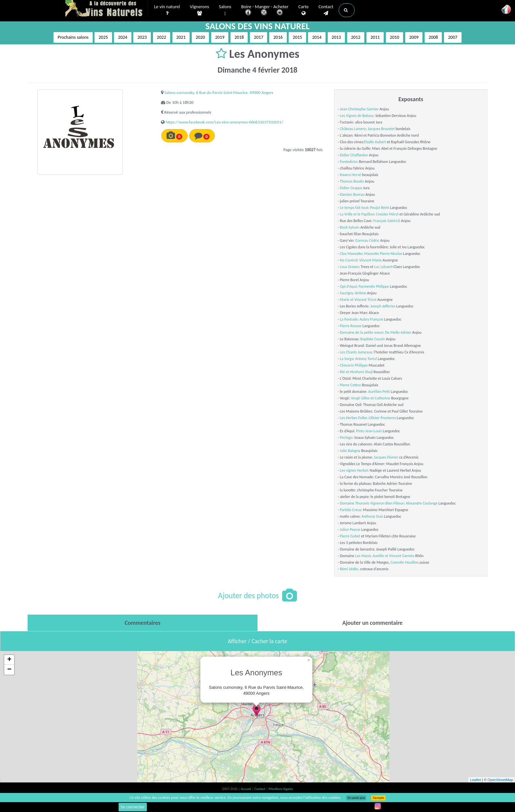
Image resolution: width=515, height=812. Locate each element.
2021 (181, 37)
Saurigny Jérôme (353, 293)
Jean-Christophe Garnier (359, 109)
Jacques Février (386, 457)
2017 (258, 37)
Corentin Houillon (405, 562)
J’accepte (378, 798)
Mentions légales (281, 789)
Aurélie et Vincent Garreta (394, 556)
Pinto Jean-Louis (369, 431)
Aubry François (371, 319)
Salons (225, 10)
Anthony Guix (372, 516)
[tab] (143, 623)
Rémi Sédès (349, 569)
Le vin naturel (167, 10)
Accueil (246, 789)
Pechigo (346, 438)
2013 (336, 37)
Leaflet (475, 780)
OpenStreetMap (500, 780)
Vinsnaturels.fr (106, 9)
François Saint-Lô (387, 221)
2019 (220, 37)
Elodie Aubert (375, 142)
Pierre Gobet (350, 536)
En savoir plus (356, 798)
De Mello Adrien (398, 332)
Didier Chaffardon (354, 155)
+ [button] (9, 660)
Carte (303, 10)
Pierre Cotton (351, 385)
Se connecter (133, 807)
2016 (278, 37)
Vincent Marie (370, 260)
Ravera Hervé (351, 175)
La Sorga (347, 359)
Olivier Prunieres (382, 418)
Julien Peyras (350, 530)
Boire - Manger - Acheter (265, 11)
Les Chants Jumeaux (356, 352)
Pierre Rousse (351, 326)
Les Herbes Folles (354, 418)
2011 (375, 37)
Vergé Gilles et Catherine (370, 398)
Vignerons (200, 10)
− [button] (9, 670)
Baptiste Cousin (373, 339)
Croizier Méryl (387, 214)
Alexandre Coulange (422, 503)
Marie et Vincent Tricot (358, 300)
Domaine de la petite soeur (362, 332)
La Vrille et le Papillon (357, 214)
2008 (433, 37)
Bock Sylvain (350, 227)
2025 (103, 37)
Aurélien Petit (379, 392)
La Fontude (349, 319)
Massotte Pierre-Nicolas (383, 254)
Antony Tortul (366, 359)
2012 (356, 37)
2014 (317, 37)
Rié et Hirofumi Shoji (356, 372)
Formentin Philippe (374, 286)
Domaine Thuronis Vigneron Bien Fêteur (372, 503)
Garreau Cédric (367, 240)
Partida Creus (351, 510)
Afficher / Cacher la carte (258, 641)
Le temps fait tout (354, 208)
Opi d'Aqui (348, 286)
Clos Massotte (351, 254)
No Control (349, 260)
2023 (142, 37)
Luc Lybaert (383, 267)
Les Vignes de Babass (357, 116)
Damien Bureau (352, 194)
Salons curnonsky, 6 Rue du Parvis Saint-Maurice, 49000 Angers (219, 92)
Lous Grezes (349, 267)
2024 (123, 37)
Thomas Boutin (352, 181)
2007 (453, 37)
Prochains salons (73, 37)
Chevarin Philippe (354, 365)
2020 (200, 37)
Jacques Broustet (381, 129)
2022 (162, 37)
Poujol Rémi (380, 208)
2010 (394, 37)
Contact (326, 10)
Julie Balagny (350, 451)
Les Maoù (363, 556)
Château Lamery (353, 129)
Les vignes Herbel (354, 470)
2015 (297, 37)
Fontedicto (348, 162)
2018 (239, 37)
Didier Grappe (351, 188)
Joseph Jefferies (383, 306)
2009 (414, 37)
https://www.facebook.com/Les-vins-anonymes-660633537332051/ (224, 122)
